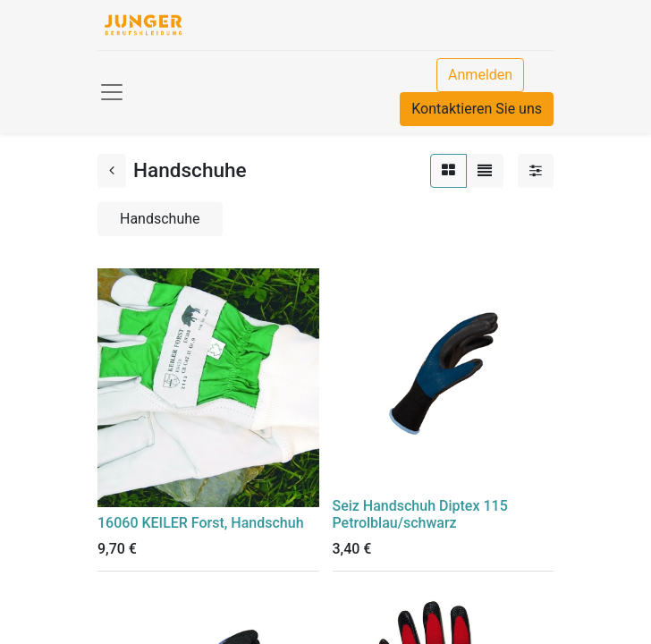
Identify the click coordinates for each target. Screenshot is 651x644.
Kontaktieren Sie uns (477, 109)
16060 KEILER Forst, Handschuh (201, 523)
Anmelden (480, 75)
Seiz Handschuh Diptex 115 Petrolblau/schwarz (420, 514)
